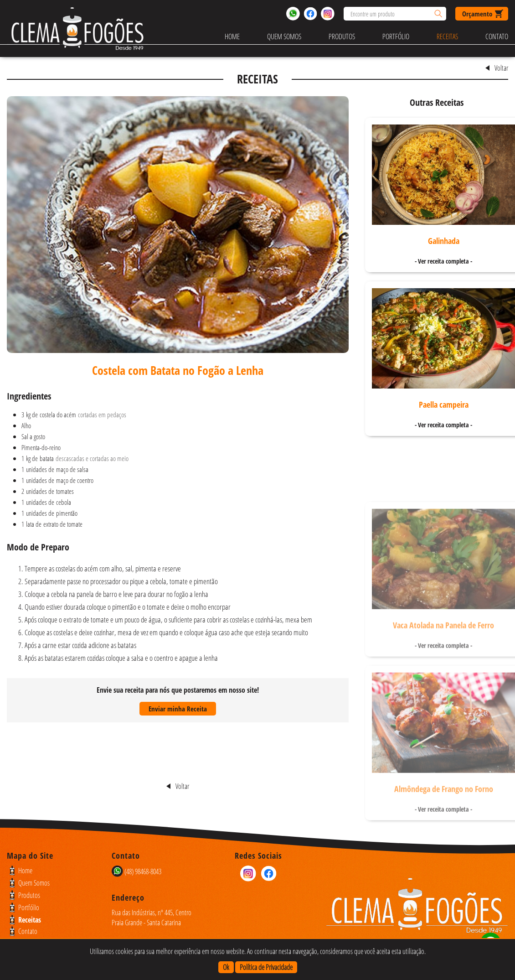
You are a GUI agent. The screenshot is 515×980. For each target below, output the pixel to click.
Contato (497, 36)
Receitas (447, 36)
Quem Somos (284, 36)
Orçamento (477, 14)
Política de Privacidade (266, 967)
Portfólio (396, 36)
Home (232, 36)
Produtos (342, 36)
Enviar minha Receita (178, 709)
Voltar (501, 68)
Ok (226, 967)
